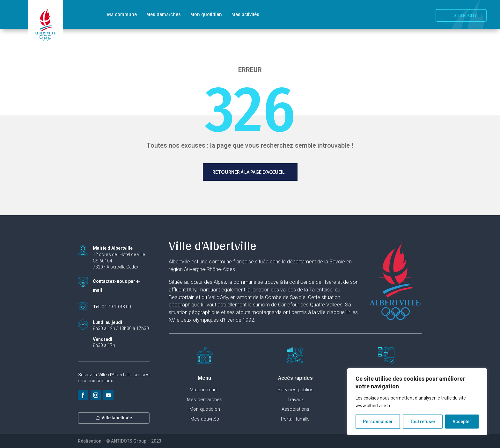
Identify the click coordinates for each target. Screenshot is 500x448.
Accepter (462, 422)
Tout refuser (423, 422)
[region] (417, 402)
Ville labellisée (117, 422)
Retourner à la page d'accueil (249, 172)
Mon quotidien (206, 14)
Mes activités (245, 14)
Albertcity (465, 15)
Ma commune (122, 14)
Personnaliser (378, 422)
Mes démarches (164, 14)
